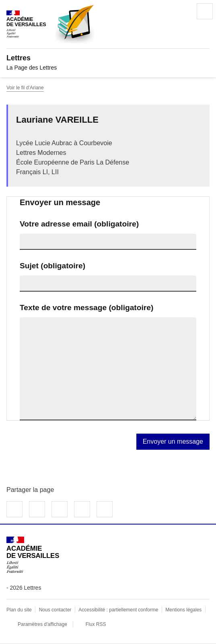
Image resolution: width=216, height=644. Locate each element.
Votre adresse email (79, 224)
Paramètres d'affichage (42, 624)
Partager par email (82, 509)
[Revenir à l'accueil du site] (33, 555)
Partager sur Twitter (37, 509)
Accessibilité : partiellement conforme (118, 610)
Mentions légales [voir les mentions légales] (183, 610)
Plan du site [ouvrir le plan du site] (19, 610)
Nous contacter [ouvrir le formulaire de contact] (55, 610)
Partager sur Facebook (14, 509)
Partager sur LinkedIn (60, 509)
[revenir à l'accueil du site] (108, 58)
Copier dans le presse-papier (105, 509)
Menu (205, 11)
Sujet (52, 266)
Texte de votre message (86, 308)
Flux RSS (96, 624)
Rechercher (182, 11)
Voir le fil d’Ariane (25, 88)
